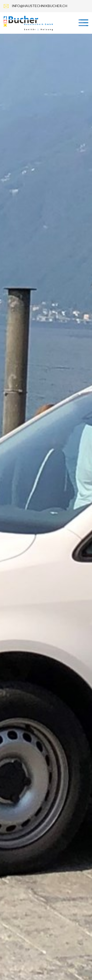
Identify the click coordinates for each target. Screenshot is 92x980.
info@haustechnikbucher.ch (39, 6)
